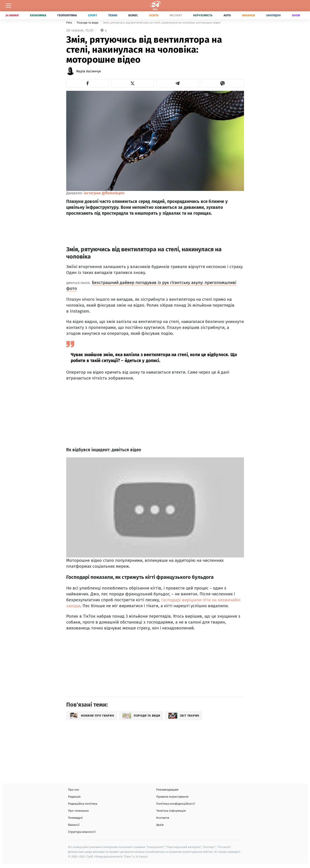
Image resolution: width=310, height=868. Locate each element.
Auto (227, 15)
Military (176, 15)
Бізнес (133, 15)
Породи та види (88, 23)
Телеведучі (75, 818)
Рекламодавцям (167, 790)
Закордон (273, 15)
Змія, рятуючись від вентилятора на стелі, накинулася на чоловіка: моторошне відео (162, 23)
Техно (113, 15)
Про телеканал (78, 811)
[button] (88, 83)
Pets (70, 23)
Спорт (93, 15)
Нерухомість (203, 15)
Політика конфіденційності (176, 804)
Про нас (74, 790)
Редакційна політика (83, 804)
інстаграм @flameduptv (104, 193)
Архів (160, 825)
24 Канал (12, 15)
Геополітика (67, 15)
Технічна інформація (171, 811)
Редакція (74, 797)
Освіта (154, 15)
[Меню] (8, 6)
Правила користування (172, 797)
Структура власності (82, 832)
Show (296, 15)
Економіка (38, 15)
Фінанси (248, 15)
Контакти (163, 818)
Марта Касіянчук (89, 71)
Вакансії (74, 825)
